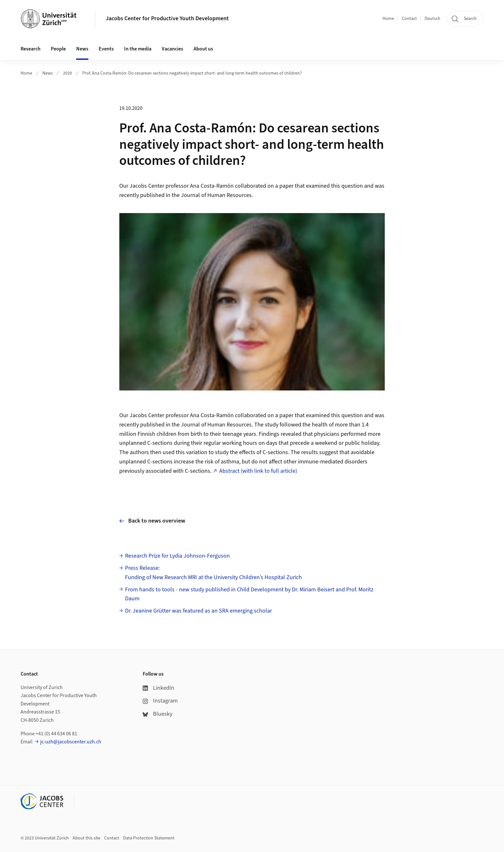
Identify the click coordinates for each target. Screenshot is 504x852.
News (48, 73)
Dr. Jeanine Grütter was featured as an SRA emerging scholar (198, 611)
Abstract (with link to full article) (258, 471)
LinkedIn (158, 688)
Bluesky (157, 714)
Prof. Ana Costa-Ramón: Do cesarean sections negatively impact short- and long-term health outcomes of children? (192, 73)
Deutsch (432, 19)
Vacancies (172, 49)
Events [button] (106, 49)
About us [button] (203, 49)
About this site (86, 838)
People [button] (58, 49)
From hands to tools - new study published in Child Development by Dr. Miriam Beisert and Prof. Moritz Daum (249, 594)
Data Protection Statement (149, 838)
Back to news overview (152, 521)
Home (388, 19)
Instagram (160, 701)
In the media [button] (138, 49)
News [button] (82, 49)
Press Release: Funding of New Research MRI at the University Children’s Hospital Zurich (213, 573)
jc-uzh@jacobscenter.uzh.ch (71, 742)
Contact (409, 19)
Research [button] (31, 49)
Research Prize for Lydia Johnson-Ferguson (177, 556)
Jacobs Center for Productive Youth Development (167, 18)
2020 (67, 73)
